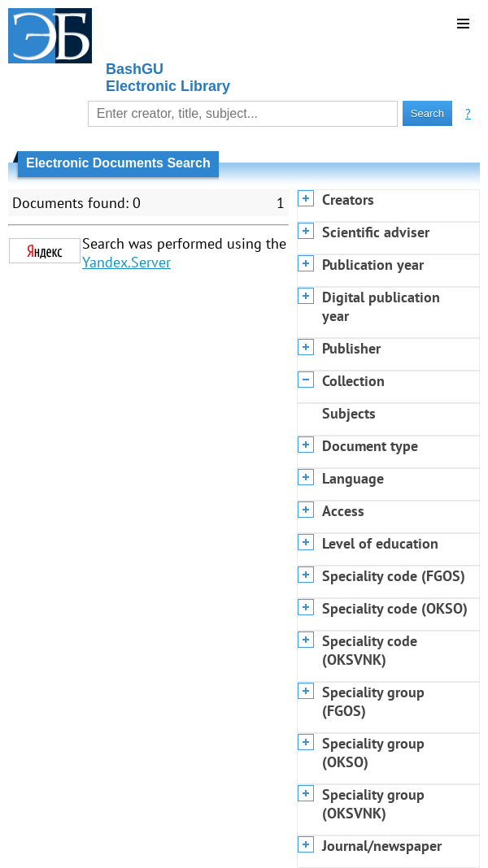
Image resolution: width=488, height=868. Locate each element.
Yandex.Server (126, 262)
